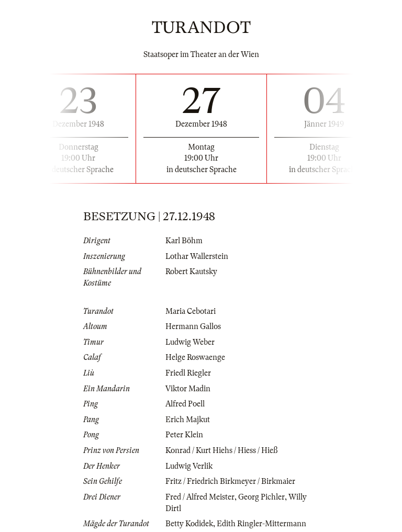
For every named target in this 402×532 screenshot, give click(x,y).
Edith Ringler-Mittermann (261, 524)
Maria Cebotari (191, 311)
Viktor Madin (188, 389)
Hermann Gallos (193, 326)
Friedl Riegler (188, 373)
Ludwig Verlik (189, 466)
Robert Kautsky (191, 271)
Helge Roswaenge (195, 357)
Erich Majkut (188, 420)
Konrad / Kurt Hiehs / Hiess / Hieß (221, 450)
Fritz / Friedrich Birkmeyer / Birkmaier (230, 481)
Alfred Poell (185, 404)
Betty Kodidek (189, 524)
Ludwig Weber (190, 342)
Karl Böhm (184, 241)
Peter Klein (184, 435)
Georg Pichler (261, 497)
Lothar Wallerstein (197, 256)
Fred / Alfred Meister (200, 497)
